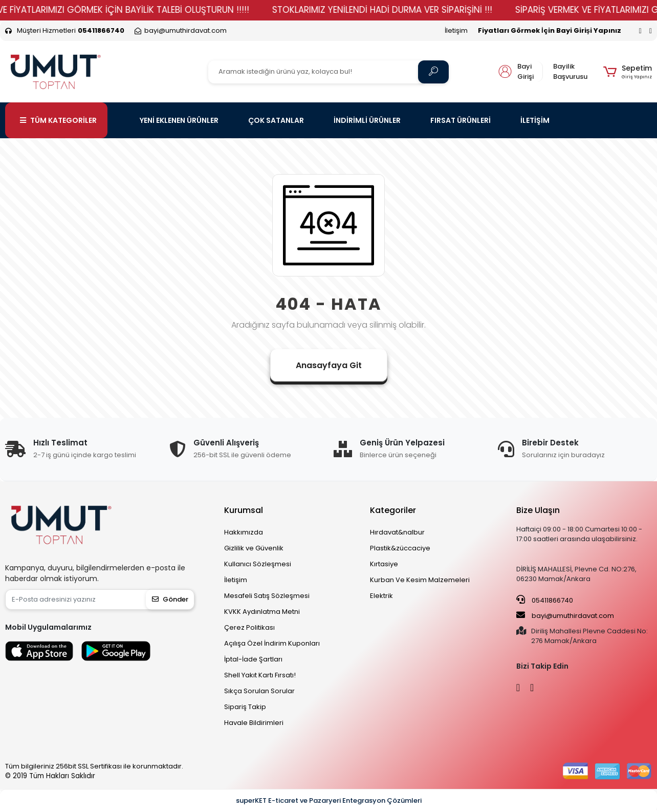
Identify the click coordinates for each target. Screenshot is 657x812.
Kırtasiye (384, 564)
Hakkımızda (244, 532)
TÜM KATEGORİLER (58, 120)
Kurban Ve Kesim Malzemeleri (420, 580)
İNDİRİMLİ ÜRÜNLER (367, 120)
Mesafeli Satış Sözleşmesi (267, 596)
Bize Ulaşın (538, 510)
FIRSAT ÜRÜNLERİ (461, 120)
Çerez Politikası (249, 627)
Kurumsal (244, 510)
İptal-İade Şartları (253, 659)
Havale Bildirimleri (254, 723)
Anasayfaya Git (329, 365)
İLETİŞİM (535, 120)
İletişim (456, 30)
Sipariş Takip (245, 707)
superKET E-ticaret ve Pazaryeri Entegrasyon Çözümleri (329, 800)
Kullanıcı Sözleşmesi (258, 564)
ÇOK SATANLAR (276, 120)
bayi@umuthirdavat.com (565, 615)
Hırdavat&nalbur (397, 532)
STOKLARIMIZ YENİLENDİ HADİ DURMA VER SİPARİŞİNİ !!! (399, 10)
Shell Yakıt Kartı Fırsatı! (260, 675)
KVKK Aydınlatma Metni (262, 612)
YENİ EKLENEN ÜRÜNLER (179, 120)
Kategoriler (393, 510)
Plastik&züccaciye (400, 548)
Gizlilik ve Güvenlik (254, 548)
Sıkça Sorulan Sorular (259, 691)
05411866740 (545, 600)
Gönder (170, 599)
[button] (628, 72)
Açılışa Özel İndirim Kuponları (272, 643)
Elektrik (381, 596)
